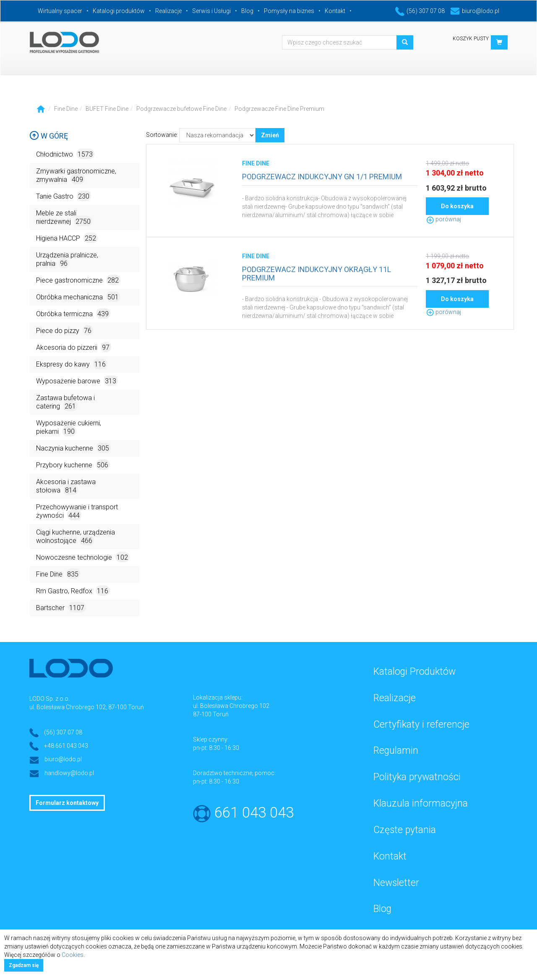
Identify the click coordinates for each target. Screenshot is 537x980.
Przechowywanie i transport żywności (77, 512)
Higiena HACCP (67, 238)
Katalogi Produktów (414, 672)
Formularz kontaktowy (67, 803)
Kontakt (335, 11)
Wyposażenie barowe (77, 381)
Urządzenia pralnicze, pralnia (67, 260)
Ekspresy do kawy (72, 364)
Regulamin (396, 751)
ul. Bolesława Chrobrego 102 (231, 706)
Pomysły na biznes (289, 11)
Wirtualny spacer (60, 11)
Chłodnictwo (65, 154)
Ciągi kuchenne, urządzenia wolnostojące (76, 537)
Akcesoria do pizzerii (74, 347)
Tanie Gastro (64, 196)
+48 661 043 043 (66, 746)
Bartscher (61, 607)
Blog (247, 11)
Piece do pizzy (65, 330)
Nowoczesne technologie (83, 557)
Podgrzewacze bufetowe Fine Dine (181, 109)
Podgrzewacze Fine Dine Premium (279, 109)
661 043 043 (254, 813)
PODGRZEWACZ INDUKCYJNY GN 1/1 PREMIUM (322, 177)
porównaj (443, 219)
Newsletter (396, 883)
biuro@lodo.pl (475, 11)
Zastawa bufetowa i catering (65, 402)
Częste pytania (405, 830)
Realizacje (168, 11)
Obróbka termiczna (73, 313)
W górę (49, 136)
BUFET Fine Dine (107, 109)
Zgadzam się (24, 965)
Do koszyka (457, 206)
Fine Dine (66, 109)
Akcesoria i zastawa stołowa (66, 486)
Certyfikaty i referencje (421, 725)
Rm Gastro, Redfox (73, 591)
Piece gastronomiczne (78, 280)
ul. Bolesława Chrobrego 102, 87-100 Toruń (87, 707)
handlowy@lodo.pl (69, 773)
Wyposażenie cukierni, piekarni (69, 428)
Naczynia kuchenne (73, 448)
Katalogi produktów (119, 11)
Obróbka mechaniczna (78, 297)
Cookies (73, 955)
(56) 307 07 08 (420, 11)
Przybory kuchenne (73, 465)
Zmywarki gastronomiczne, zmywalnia (76, 176)
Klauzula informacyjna (421, 803)
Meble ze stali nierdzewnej (64, 218)
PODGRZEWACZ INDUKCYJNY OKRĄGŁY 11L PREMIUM (317, 274)
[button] (499, 42)
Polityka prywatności (417, 777)
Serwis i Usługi (211, 11)
